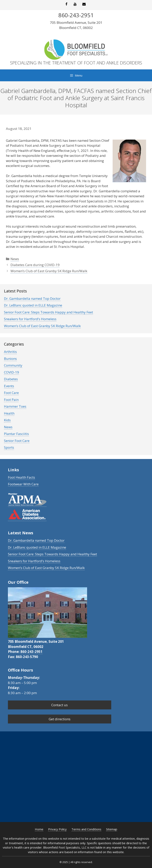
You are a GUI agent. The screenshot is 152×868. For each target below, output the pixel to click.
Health (9, 413)
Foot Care (11, 393)
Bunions (10, 359)
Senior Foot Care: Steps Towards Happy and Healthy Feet (48, 312)
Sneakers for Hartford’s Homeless (30, 319)
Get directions (60, 719)
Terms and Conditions (86, 829)
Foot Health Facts (21, 477)
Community (13, 365)
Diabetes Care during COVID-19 (35, 265)
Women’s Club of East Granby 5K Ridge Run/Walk (49, 271)
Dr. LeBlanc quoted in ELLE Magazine (33, 305)
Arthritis (10, 352)
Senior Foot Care (17, 441)
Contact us (59, 705)
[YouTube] (75, 4)
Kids (7, 420)
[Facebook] (66, 4)
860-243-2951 (31, 652)
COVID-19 (11, 372)
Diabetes (11, 379)
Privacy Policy (57, 829)
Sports (9, 447)
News (15, 259)
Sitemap (112, 829)
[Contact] (84, 4)
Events (9, 386)
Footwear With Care (23, 484)
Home (39, 829)
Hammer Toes (15, 406)
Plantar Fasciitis (16, 434)
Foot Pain (11, 400)
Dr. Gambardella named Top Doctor (32, 298)
